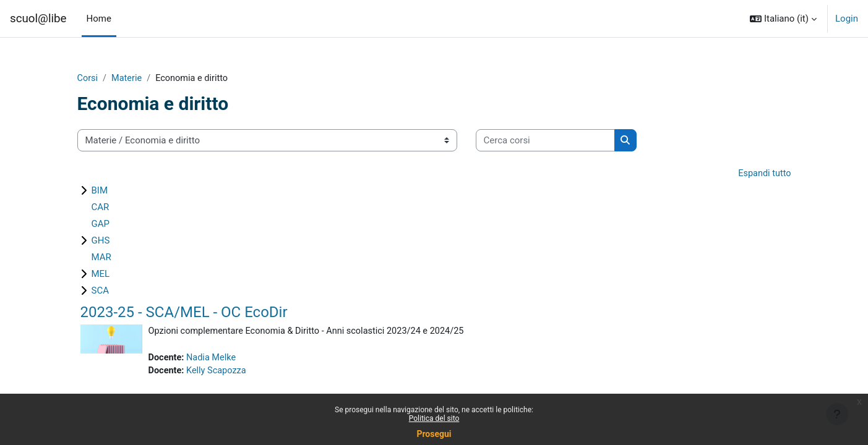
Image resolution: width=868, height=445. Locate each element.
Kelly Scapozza (218, 373)
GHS (101, 242)
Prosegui (434, 434)
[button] (783, 19)
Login (847, 19)
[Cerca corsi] (545, 141)
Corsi (88, 78)
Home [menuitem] (99, 19)
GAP (101, 225)
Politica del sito (434, 418)
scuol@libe (38, 19)
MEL (101, 275)
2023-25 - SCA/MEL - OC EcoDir (184, 313)
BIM (100, 192)
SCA (100, 292)
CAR (101, 208)
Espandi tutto (763, 174)
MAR (101, 258)
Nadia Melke (213, 359)
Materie (128, 78)
